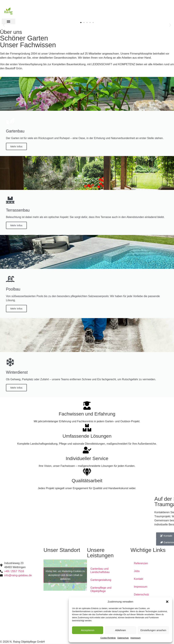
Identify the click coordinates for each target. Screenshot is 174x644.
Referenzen (141, 563)
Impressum (136, 638)
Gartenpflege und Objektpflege (101, 589)
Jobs (137, 571)
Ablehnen (120, 630)
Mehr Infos (16, 146)
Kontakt (138, 579)
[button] (167, 602)
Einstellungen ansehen (153, 630)
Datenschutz (123, 638)
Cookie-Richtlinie (108, 638)
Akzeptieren (88, 630)
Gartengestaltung (101, 580)
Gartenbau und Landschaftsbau (100, 570)
